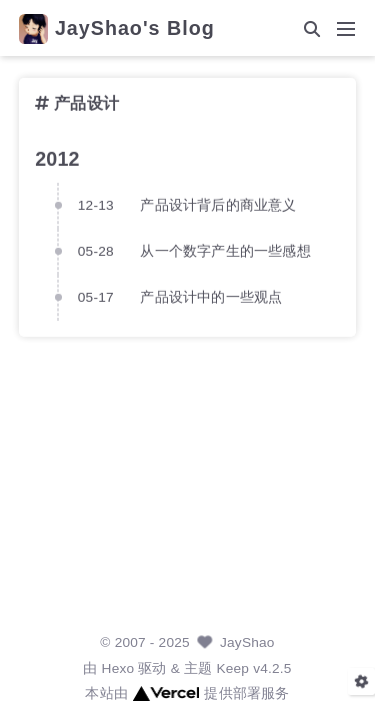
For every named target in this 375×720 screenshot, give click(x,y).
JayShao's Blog (135, 29)
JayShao (247, 642)
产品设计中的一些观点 (211, 296)
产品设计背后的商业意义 (218, 204)
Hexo (118, 668)
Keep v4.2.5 (253, 668)
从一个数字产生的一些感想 (225, 250)
